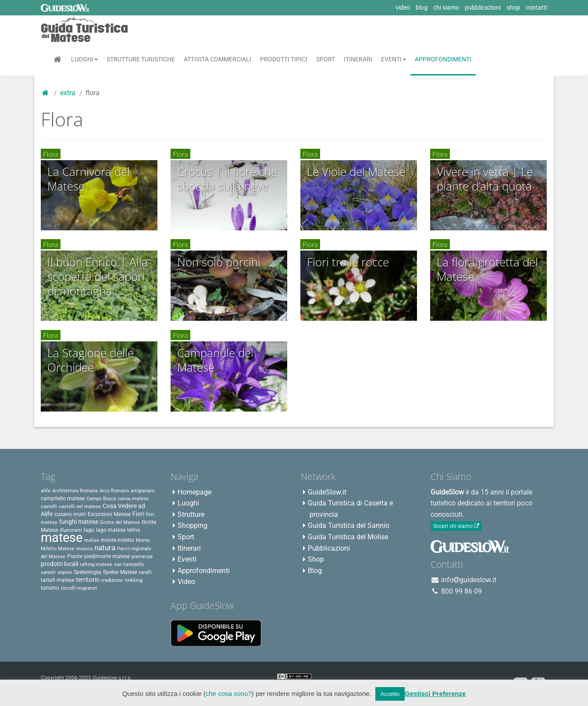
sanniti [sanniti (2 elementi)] (48, 572)
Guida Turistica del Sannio (349, 525)
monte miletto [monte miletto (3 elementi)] (118, 540)
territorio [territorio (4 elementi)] (88, 580)
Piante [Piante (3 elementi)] (75, 556)
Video (186, 582)
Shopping (192, 525)
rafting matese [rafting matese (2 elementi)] (96, 564)
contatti (536, 8)
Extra (68, 93)
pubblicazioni (483, 8)
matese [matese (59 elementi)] (62, 538)
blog (422, 8)
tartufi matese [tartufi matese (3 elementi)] (57, 580)
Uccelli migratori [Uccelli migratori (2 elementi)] (79, 588)
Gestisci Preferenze (435, 693)
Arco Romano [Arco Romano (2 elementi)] (114, 491)
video (403, 8)
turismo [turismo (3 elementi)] (50, 588)
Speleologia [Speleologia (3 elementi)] (87, 572)
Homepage (194, 492)
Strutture (191, 514)
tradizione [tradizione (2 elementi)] (112, 580)
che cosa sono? (229, 693)
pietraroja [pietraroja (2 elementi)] (142, 557)
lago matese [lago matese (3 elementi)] (111, 530)
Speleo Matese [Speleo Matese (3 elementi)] (120, 572)
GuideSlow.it (327, 492)
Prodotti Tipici (284, 59)
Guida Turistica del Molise (348, 537)
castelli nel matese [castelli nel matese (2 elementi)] (80, 507)
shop (513, 8)
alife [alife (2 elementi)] (46, 491)
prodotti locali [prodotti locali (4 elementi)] (59, 564)
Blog (315, 571)
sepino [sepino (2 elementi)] (65, 572)
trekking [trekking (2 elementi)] (134, 580)
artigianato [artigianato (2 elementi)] (143, 491)
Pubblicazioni (329, 548)
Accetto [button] (390, 694)
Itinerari (358, 59)
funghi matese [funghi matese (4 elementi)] (79, 522)
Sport (326, 59)
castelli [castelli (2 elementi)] (49, 507)
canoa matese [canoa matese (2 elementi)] (133, 499)
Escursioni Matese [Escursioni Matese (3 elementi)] (109, 514)
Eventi (394, 59)
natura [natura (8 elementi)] (105, 548)
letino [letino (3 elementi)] (134, 530)
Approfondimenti (443, 59)
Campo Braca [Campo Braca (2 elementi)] (101, 499)
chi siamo (446, 8)
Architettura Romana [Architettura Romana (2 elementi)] (75, 491)
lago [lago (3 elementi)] (89, 530)
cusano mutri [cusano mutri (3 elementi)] (70, 514)
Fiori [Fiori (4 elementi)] (138, 514)
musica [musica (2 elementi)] (84, 549)
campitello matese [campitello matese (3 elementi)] (63, 498)
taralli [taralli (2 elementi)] (145, 572)
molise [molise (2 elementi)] (92, 540)
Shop (316, 559)
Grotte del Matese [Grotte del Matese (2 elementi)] (120, 522)
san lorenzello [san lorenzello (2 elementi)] (129, 564)
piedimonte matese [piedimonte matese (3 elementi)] (107, 556)
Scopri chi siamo (456, 526)
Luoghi (84, 59)
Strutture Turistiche (141, 59)
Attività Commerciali (217, 59)
